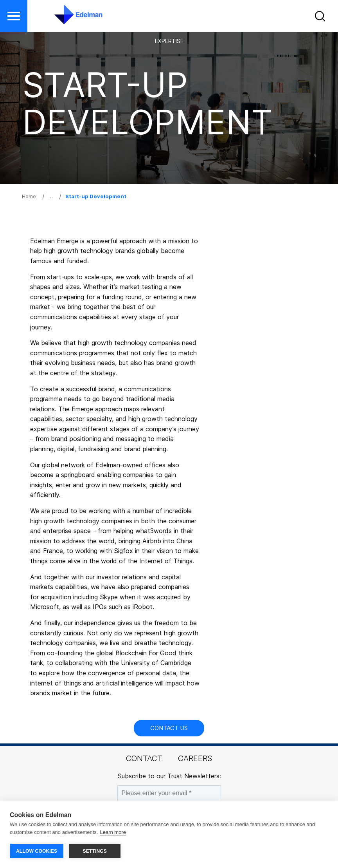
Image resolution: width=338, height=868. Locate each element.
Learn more (113, 832)
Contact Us (169, 728)
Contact (144, 758)
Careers (195, 758)
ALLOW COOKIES (37, 851)
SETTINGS (95, 851)
